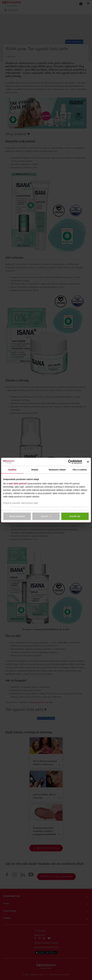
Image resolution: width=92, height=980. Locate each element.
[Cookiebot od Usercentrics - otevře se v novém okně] (70, 462)
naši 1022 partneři (18, 483)
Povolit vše (75, 516)
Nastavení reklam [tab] (57, 470)
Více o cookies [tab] (80, 470)
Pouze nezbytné (17, 516)
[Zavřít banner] (88, 462)
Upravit (46, 516)
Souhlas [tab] (12, 470)
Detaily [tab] (35, 470)
